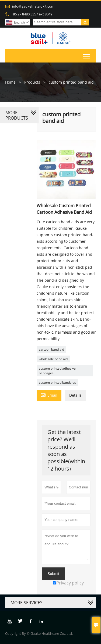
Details (75, 395)
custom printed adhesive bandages (57, 371)
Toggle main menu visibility (87, 55)
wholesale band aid (53, 359)
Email (49, 395)
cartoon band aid (51, 349)
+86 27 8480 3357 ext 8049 (32, 14)
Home (10, 82)
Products (32, 82)
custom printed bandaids (57, 382)
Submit (53, 574)
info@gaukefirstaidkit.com (33, 6)
